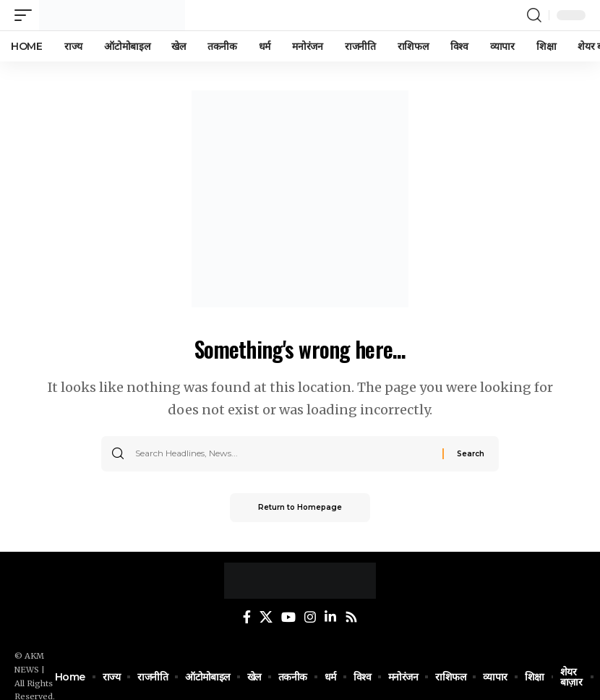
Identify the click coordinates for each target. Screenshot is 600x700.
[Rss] (351, 617)
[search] (534, 15)
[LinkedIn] (330, 617)
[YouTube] (288, 617)
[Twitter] (266, 617)
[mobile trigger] (27, 15)
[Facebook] (247, 617)
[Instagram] (310, 617)
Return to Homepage (300, 507)
